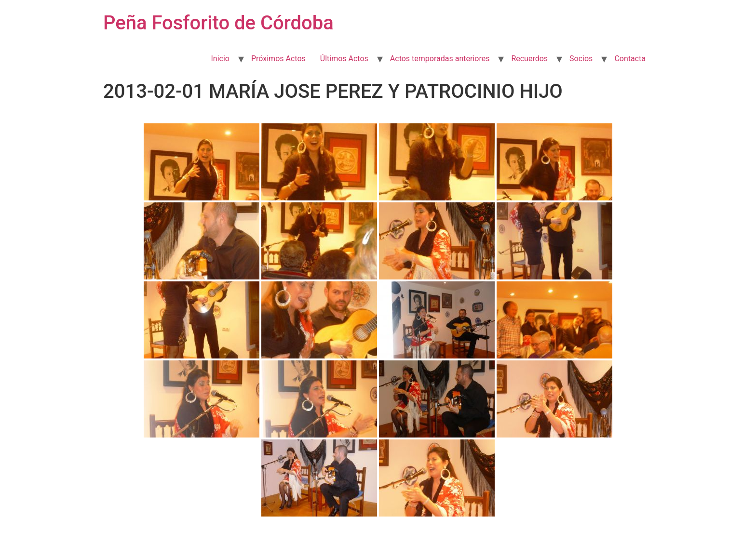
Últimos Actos (344, 59)
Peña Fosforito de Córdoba (218, 23)
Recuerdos (529, 59)
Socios (581, 59)
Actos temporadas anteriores (440, 59)
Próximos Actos (278, 59)
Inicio (220, 59)
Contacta (630, 59)
